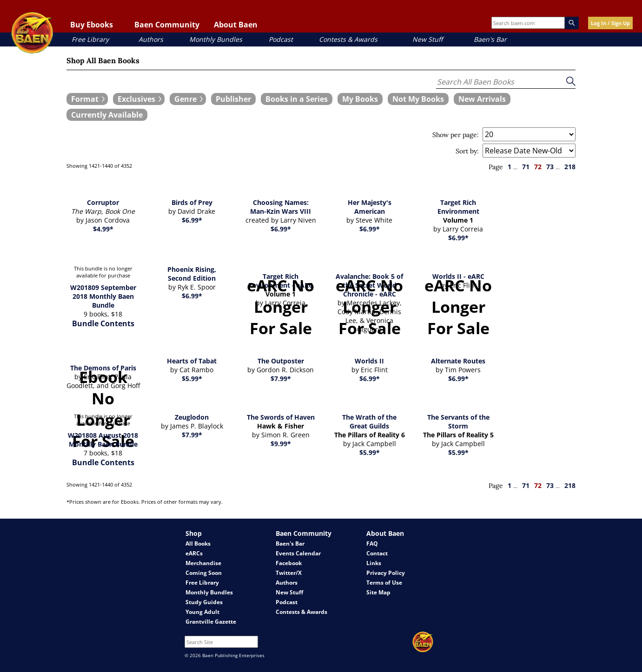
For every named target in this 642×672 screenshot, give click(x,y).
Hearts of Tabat (192, 361)
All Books (198, 544)
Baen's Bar (490, 39)
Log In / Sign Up (610, 23)
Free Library (90, 39)
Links (374, 563)
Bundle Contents (103, 323)
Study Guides (204, 602)
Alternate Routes (458, 361)
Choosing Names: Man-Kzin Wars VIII (281, 207)
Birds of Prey (192, 202)
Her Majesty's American (370, 207)
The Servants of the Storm (458, 422)
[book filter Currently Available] (107, 115)
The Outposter (281, 361)
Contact (377, 553)
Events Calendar (298, 553)
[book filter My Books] (360, 99)
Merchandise (203, 563)
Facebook (289, 563)
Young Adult (202, 612)
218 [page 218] (570, 167)
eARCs (194, 553)
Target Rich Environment (458, 207)
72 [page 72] (538, 167)
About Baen (236, 25)
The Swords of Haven (281, 417)
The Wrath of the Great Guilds (369, 422)
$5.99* (192, 379)
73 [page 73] (550, 167)
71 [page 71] (526, 167)
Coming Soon (204, 573)
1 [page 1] (510, 167)
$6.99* (192, 220)
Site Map (378, 592)
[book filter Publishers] (233, 99)
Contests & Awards (348, 39)
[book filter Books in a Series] (297, 99)
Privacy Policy (386, 573)
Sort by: (467, 151)
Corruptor (103, 202)
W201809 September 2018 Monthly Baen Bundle (103, 296)
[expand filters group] (87, 99)
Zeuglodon (192, 417)
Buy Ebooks (92, 25)
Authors (151, 39)
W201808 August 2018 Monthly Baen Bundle (103, 440)
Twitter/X (289, 573)
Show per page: (456, 135)
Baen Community (167, 25)
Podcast (281, 39)
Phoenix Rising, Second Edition (192, 274)
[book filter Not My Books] (418, 99)
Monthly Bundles (216, 39)
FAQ (372, 544)
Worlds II (369, 361)
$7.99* (281, 379)
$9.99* (281, 444)
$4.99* (103, 229)
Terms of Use (384, 583)
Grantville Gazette (211, 622)
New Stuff (427, 39)
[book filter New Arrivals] (482, 99)
